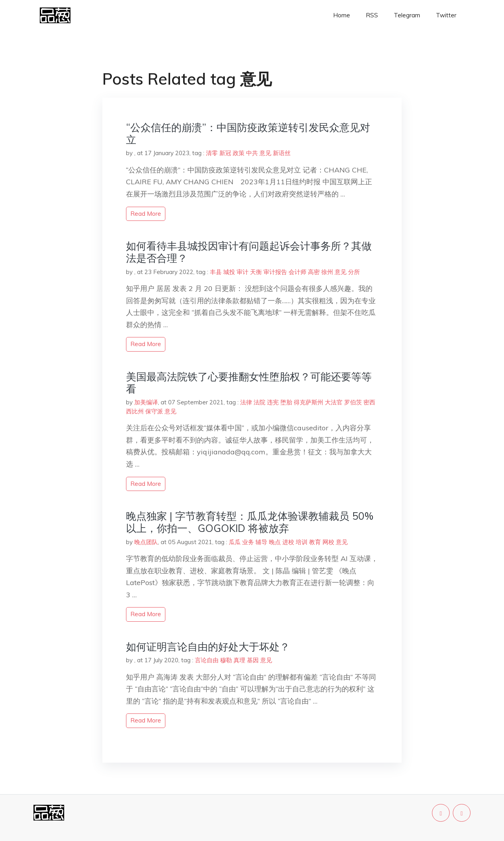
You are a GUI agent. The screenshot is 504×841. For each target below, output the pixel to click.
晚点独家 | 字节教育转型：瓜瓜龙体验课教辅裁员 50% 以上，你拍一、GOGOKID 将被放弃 (250, 522)
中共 (252, 153)
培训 (302, 542)
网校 (328, 542)
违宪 (273, 402)
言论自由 (207, 660)
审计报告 (275, 272)
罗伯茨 (353, 402)
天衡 (256, 272)
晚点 (275, 542)
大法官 (334, 402)
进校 (288, 542)
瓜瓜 (235, 542)
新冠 (225, 153)
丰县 (216, 272)
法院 (259, 402)
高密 (314, 272)
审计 (243, 272)
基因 (253, 660)
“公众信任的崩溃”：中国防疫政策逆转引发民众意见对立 (248, 133)
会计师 (297, 272)
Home (342, 15)
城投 (229, 272)
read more (146, 214)
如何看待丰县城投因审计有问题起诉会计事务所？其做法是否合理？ (249, 252)
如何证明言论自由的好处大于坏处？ (208, 647)
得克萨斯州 (309, 402)
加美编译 (146, 402)
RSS (372, 15)
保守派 (154, 411)
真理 (239, 660)
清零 (212, 153)
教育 (315, 542)
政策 (239, 153)
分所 (354, 272)
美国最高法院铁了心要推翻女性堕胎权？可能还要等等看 (249, 383)
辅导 (261, 542)
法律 (246, 402)
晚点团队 (146, 542)
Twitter (446, 15)
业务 (248, 542)
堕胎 (286, 402)
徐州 (327, 272)
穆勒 (226, 660)
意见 (265, 153)
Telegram (407, 15)
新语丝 (282, 153)
